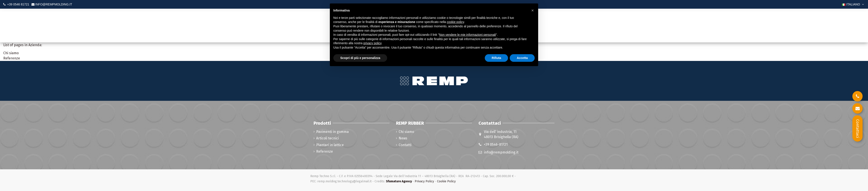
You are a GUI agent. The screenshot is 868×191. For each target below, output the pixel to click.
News (403, 138)
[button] (533, 10)
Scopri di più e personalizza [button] (360, 58)
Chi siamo (11, 53)
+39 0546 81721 (18, 4)
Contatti (405, 145)
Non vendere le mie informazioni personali (467, 35)
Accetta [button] (522, 58)
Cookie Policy (446, 181)
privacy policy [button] (372, 43)
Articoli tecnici (327, 138)
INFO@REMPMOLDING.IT (54, 4)
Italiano (853, 4)
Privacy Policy (424, 181)
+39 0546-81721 (496, 144)
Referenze (12, 58)
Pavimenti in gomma (332, 132)
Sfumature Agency (399, 181)
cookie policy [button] (455, 22)
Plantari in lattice (330, 145)
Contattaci (858, 129)
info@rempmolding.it (501, 152)
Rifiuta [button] (496, 58)
